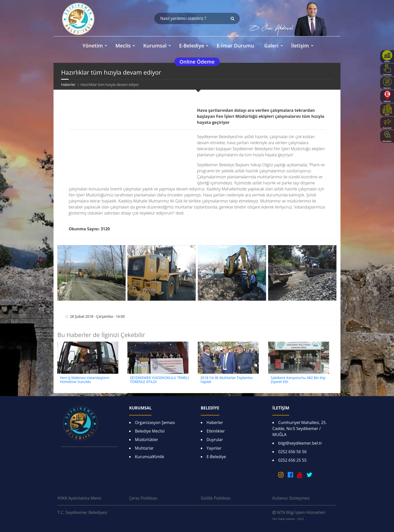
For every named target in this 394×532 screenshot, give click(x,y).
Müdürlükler (146, 440)
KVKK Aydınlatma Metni (79, 498)
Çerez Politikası (143, 498)
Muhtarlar (144, 448)
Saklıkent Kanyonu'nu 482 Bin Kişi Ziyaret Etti (298, 380)
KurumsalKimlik (150, 457)
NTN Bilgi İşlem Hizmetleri (299, 515)
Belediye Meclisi (150, 431)
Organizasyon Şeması (155, 422)
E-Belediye (216, 457)
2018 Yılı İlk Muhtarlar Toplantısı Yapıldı (226, 380)
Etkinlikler (216, 431)
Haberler (68, 85)
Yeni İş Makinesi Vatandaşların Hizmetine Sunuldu (85, 380)
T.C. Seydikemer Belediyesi (82, 512)
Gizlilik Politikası (216, 498)
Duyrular (215, 440)
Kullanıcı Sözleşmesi (291, 498)
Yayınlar (214, 448)
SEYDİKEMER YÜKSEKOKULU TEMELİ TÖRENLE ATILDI (159, 380)
